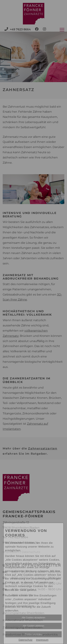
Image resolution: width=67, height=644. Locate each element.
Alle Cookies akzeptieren (33, 618)
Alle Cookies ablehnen (33, 626)
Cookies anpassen (33, 634)
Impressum (42, 640)
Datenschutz (26, 640)
